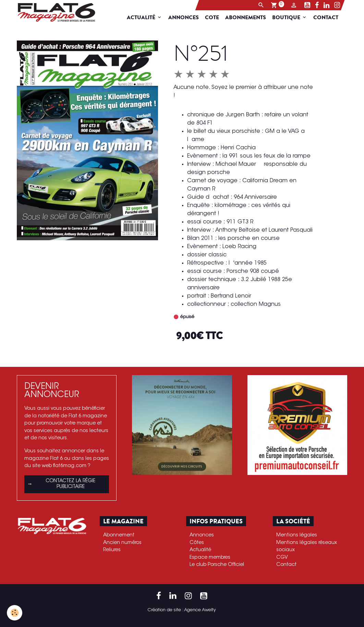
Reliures (112, 550)
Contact (330, 18)
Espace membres (210, 558)
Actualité (146, 18)
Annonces (188, 18)
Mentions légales (297, 535)
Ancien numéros (122, 543)
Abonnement (119, 535)
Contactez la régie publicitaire (61, 484)
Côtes (197, 543)
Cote (216, 18)
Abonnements (250, 18)
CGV (282, 558)
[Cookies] (15, 613)
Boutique (291, 18)
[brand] (54, 12)
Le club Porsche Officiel (217, 565)
